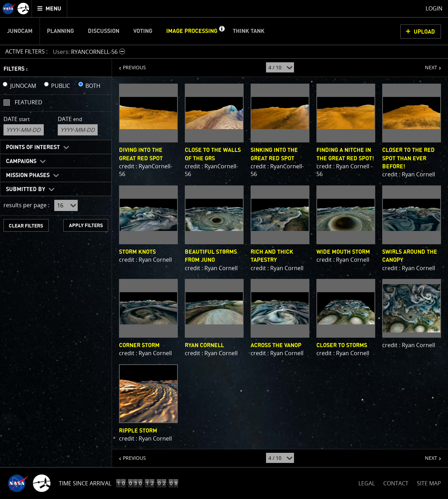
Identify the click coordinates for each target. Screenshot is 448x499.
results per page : (26, 205)
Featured (29, 102)
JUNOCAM (23, 86)
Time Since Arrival (85, 483)
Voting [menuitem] (143, 31)
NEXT (428, 65)
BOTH (93, 86)
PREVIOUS (129, 65)
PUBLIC (61, 86)
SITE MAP (429, 483)
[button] (222, 31)
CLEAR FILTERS (26, 226)
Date (17, 119)
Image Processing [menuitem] (192, 31)
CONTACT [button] (396, 483)
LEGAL (367, 482)
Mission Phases (28, 175)
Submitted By (26, 189)
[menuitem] (50, 9)
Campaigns (21, 161)
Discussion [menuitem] (104, 31)
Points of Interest (33, 147)
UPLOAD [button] (424, 32)
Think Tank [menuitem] (249, 31)
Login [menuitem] (434, 8)
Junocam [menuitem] (20, 31)
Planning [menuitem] (60, 31)
